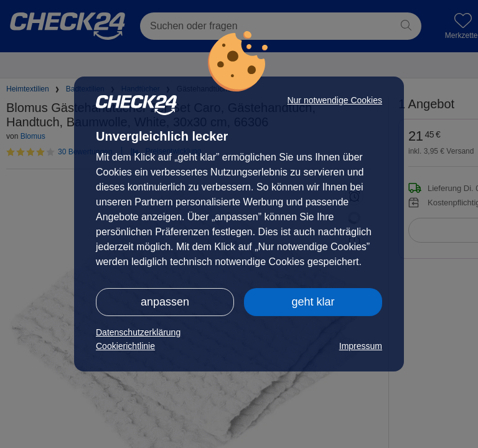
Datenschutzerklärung (138, 332)
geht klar (313, 302)
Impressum (361, 346)
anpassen (165, 302)
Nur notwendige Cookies (335, 100)
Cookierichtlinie (125, 346)
